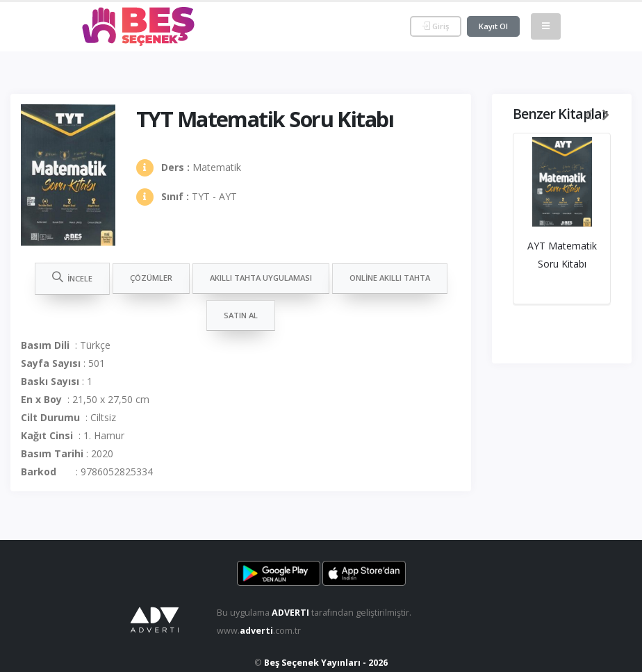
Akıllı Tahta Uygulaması (261, 278)
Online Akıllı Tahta (390, 278)
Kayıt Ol (493, 26)
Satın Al (241, 315)
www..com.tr (259, 631)
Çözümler (151, 278)
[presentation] (589, 115)
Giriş (436, 26)
